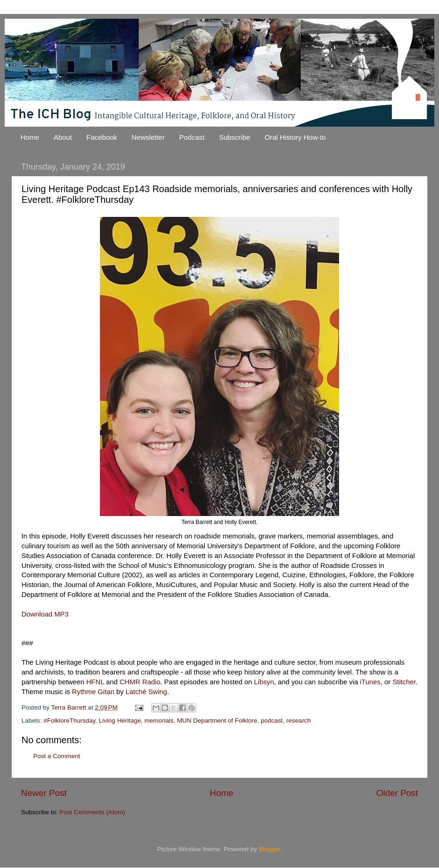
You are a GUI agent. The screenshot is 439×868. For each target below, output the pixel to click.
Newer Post (44, 793)
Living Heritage (120, 721)
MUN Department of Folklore (217, 721)
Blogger (269, 849)
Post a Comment (57, 756)
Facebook (102, 137)
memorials (159, 721)
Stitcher (404, 682)
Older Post (397, 793)
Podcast (192, 137)
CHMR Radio (140, 682)
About (63, 137)
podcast (272, 721)
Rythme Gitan (93, 692)
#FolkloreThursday (69, 721)
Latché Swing (146, 692)
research (299, 721)
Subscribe (235, 137)
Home (30, 137)
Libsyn (264, 682)
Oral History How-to (295, 137)
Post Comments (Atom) (92, 812)
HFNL (95, 682)
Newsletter (148, 137)
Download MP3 (45, 614)
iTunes (370, 682)
